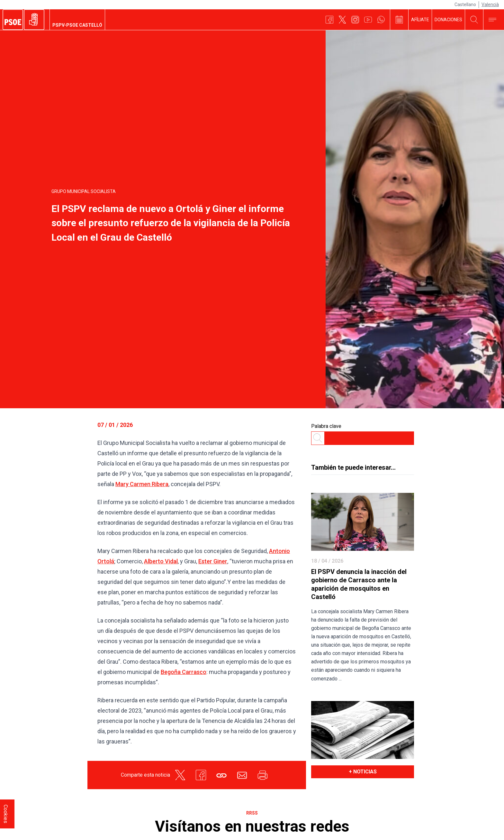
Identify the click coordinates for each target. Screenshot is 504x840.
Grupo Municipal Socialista (84, 191)
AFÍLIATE (420, 20)
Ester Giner (213, 561)
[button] (221, 775)
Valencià (490, 5)
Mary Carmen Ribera (142, 484)
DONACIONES (448, 20)
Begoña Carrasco (184, 672)
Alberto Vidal (161, 561)
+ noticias (363, 772)
